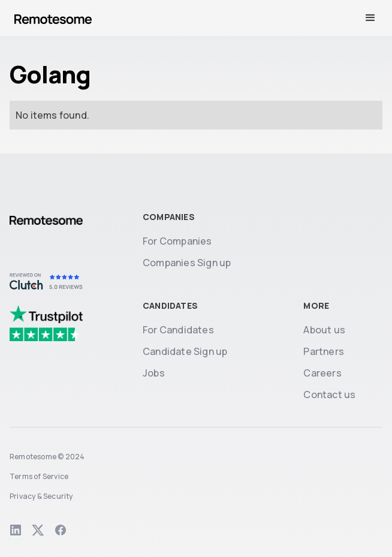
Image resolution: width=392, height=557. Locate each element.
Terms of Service (39, 476)
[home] (53, 18)
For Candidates (178, 330)
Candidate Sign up (185, 351)
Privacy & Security (41, 496)
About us (324, 330)
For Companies (177, 241)
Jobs (154, 373)
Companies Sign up (187, 263)
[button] (370, 18)
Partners (324, 351)
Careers (322, 373)
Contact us (329, 395)
